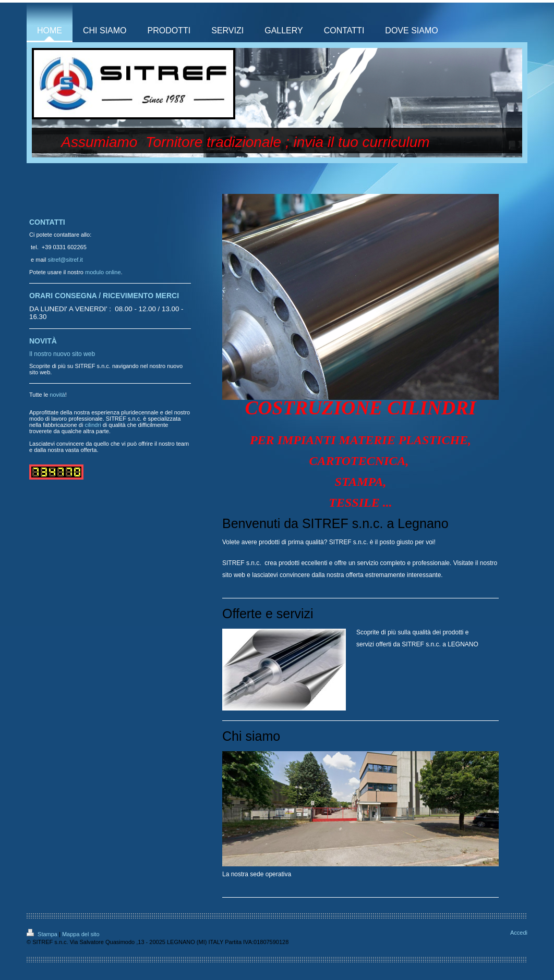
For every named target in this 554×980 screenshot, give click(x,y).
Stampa (43, 934)
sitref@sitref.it (65, 260)
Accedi (519, 933)
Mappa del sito (81, 934)
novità (57, 395)
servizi (365, 644)
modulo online (103, 272)
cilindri (93, 425)
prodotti (453, 632)
